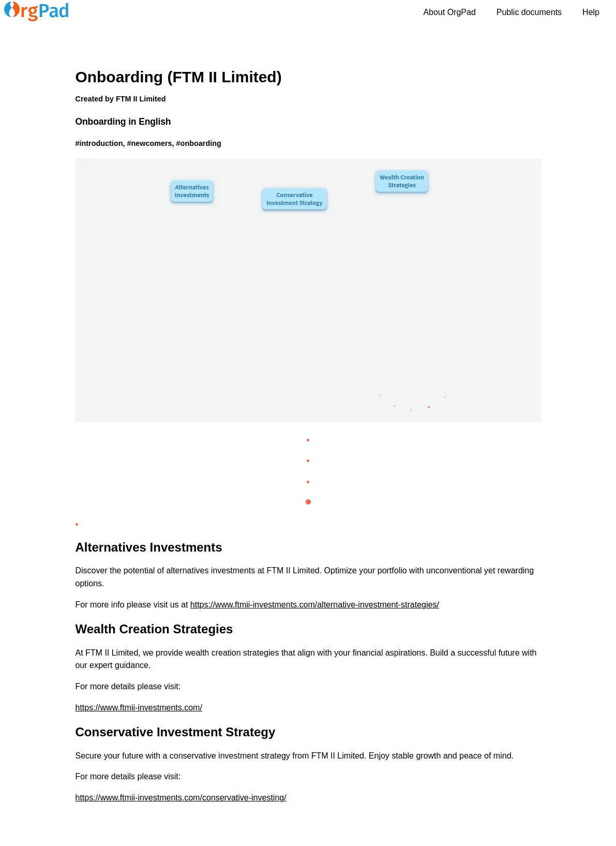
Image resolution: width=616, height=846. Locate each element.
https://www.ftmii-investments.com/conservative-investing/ (181, 798)
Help (591, 12)
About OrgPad (449, 12)
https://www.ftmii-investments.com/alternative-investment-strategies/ (315, 605)
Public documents (529, 12)
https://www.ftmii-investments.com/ (139, 708)
